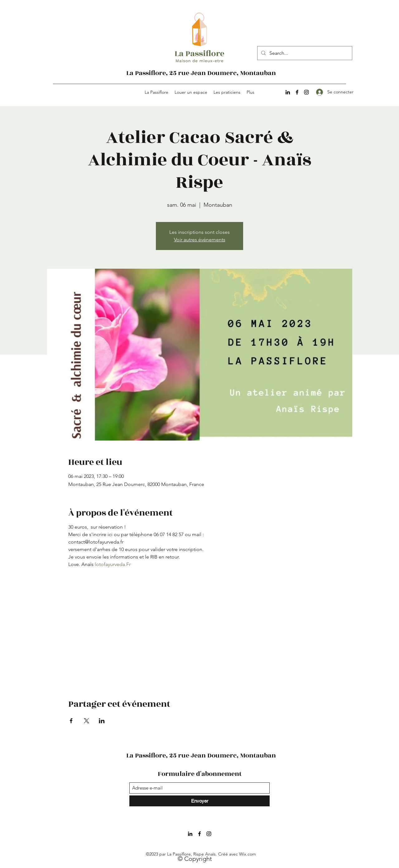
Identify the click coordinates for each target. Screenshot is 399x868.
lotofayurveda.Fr (113, 564)
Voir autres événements (200, 240)
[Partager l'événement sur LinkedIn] (102, 721)
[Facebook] (297, 92)
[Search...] (304, 53)
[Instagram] (306, 92)
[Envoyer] (199, 801)
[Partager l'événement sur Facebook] (71, 721)
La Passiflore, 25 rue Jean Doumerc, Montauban (201, 73)
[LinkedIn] (288, 92)
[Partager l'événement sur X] (87, 721)
